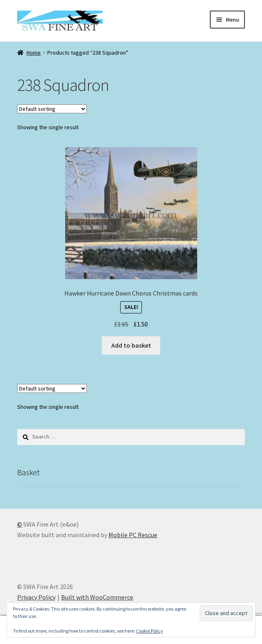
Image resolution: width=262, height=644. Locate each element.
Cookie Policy (150, 631)
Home (34, 53)
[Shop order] (52, 109)
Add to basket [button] (131, 345)
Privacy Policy (36, 597)
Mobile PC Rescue (133, 535)
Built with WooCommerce (97, 597)
